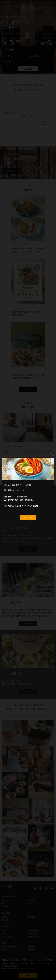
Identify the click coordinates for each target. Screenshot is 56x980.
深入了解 (28, 517)
